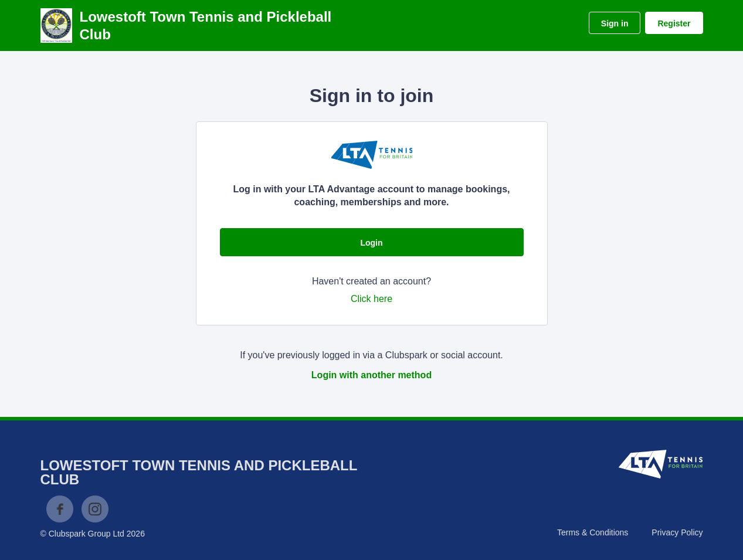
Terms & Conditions (593, 532)
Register (674, 23)
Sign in (615, 23)
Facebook (60, 509)
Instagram (95, 509)
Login (371, 243)
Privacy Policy (677, 532)
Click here (371, 299)
